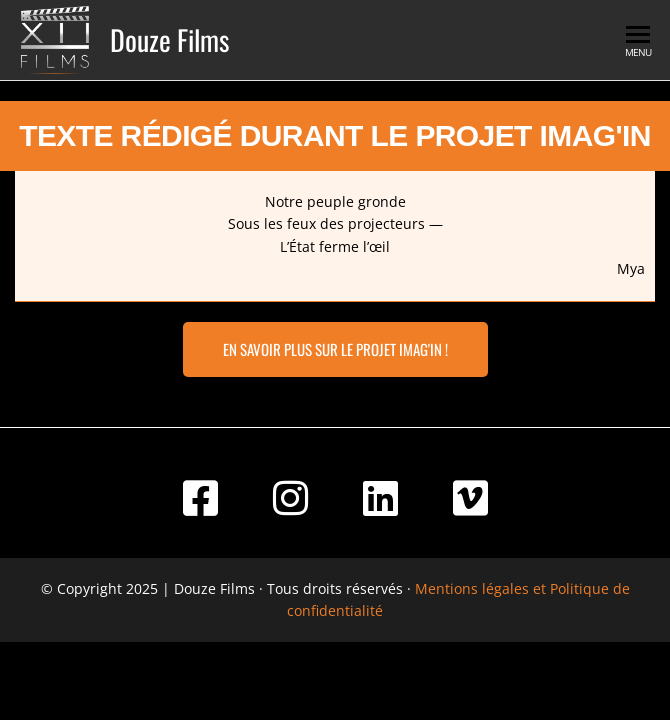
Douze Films (169, 39)
